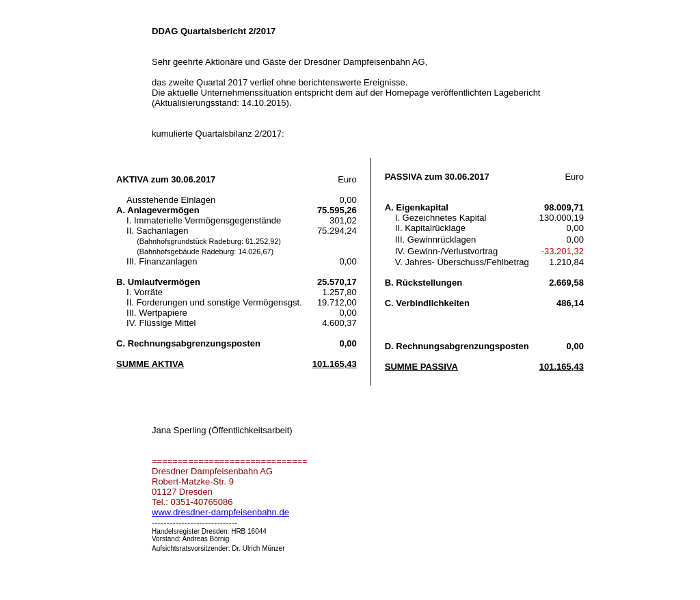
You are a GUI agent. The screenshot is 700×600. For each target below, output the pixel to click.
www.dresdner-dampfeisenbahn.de (220, 512)
